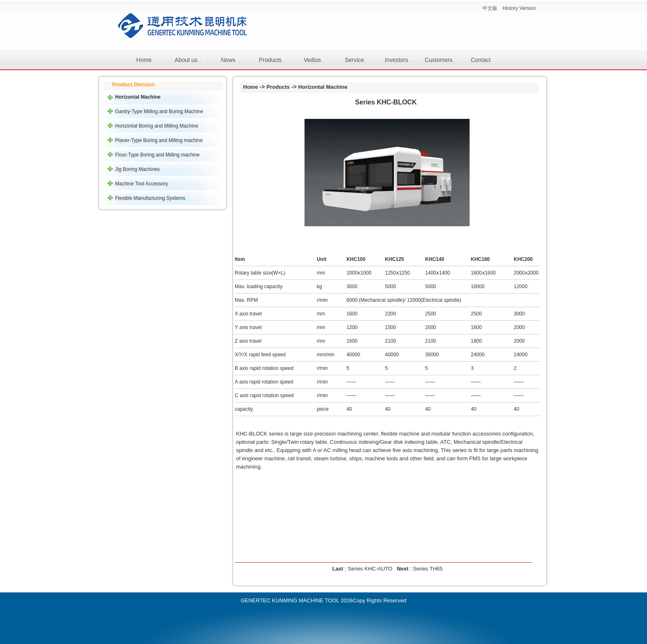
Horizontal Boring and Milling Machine (157, 126)
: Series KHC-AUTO (363, 569)
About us (186, 60)
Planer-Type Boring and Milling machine (159, 140)
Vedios (312, 60)
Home (144, 60)
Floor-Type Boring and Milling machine (157, 155)
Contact (481, 60)
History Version (519, 8)
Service (355, 60)
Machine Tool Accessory (142, 184)
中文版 (490, 8)
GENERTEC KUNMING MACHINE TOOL (290, 600)
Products (270, 60)
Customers (439, 60)
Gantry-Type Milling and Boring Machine (159, 111)
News (228, 60)
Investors (397, 60)
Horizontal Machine (138, 97)
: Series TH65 (420, 569)
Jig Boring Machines (137, 169)
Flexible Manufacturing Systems (150, 198)
